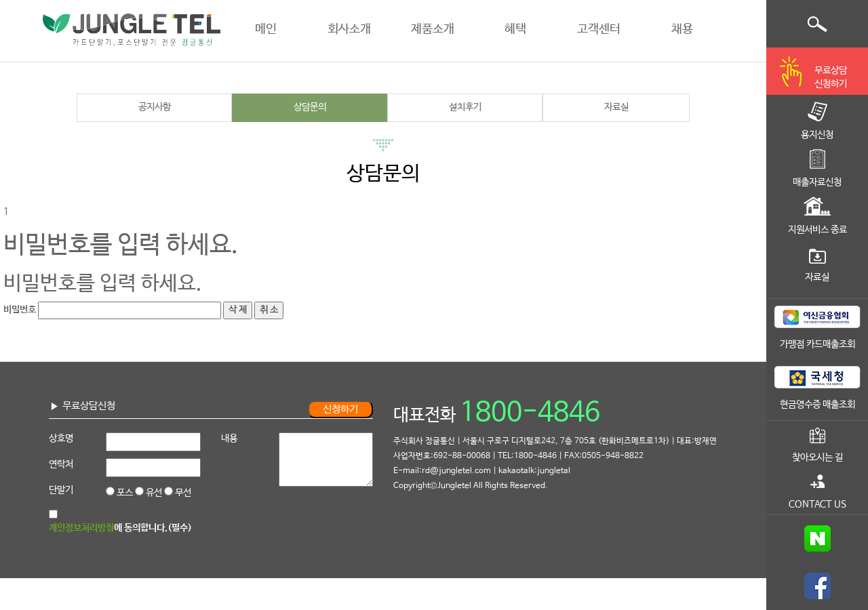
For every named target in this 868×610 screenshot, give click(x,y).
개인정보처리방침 (81, 528)
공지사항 (155, 107)
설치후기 (465, 107)
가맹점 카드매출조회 (817, 344)
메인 (266, 29)
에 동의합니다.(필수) (120, 528)
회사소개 (349, 29)
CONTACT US (817, 504)
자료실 (616, 107)
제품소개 (433, 29)
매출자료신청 (817, 182)
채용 (682, 29)
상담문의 (310, 107)
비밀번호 (20, 310)
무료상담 (831, 78)
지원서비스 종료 (817, 230)
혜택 (515, 29)
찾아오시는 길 (817, 457)
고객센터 (599, 29)
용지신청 (817, 135)
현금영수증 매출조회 (817, 405)
